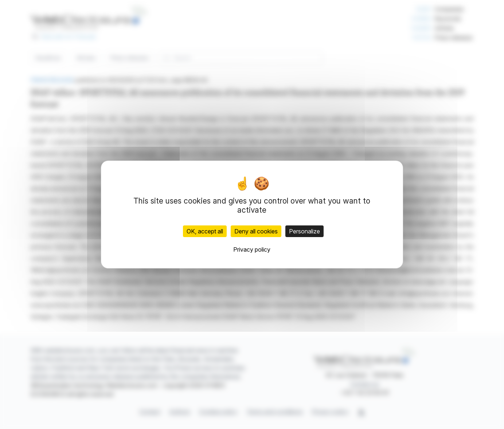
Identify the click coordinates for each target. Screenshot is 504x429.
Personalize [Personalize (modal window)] (304, 231)
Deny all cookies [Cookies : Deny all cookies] (256, 231)
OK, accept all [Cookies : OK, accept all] (205, 231)
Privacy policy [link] (252, 249)
